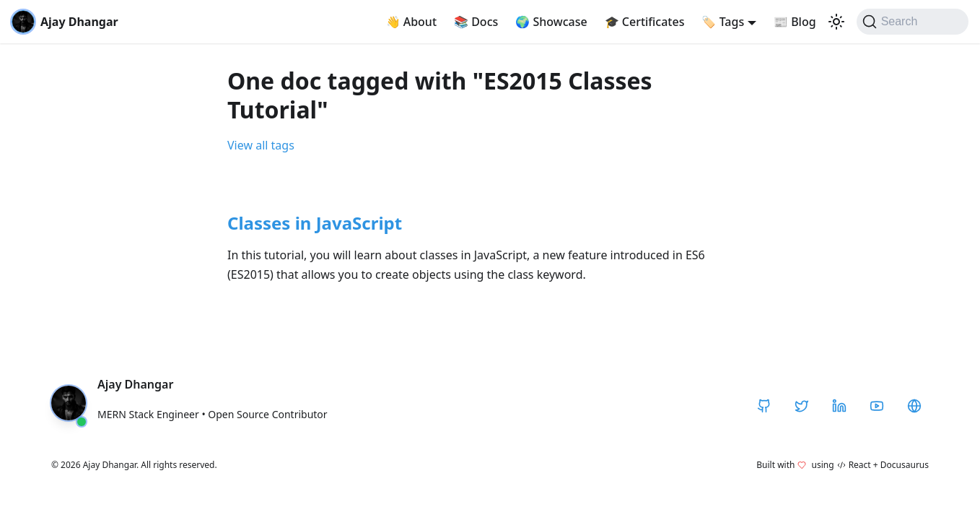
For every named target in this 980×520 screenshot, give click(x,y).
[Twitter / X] (802, 406)
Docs (476, 22)
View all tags (261, 145)
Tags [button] (723, 22)
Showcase (551, 22)
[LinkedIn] (839, 406)
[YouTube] (877, 406)
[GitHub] (764, 406)
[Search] (913, 22)
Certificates (645, 22)
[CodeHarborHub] (914, 406)
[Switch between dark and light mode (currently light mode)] (836, 22)
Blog (795, 22)
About (412, 22)
